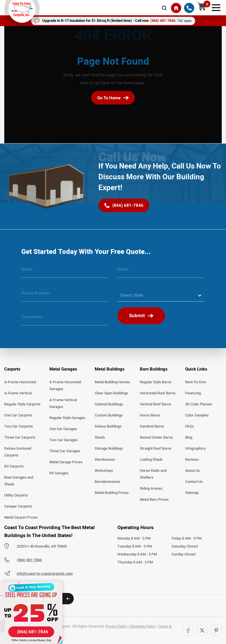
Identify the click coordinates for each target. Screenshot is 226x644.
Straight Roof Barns (156, 449)
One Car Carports (18, 415)
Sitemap (192, 493)
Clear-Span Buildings (111, 393)
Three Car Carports (20, 437)
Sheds (100, 437)
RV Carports (14, 466)
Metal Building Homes (112, 382)
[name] (65, 272)
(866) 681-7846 (29, 560)
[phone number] (65, 295)
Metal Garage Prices (66, 462)
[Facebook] (188, 630)
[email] (161, 272)
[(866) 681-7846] (189, 8)
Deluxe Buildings (108, 426)
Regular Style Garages (67, 418)
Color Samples (197, 415)
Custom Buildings (109, 415)
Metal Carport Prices (21, 517)
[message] (65, 319)
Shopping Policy (143, 626)
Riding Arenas (151, 489)
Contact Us (194, 482)
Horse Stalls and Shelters (153, 474)
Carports (12, 369)
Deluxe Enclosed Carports (18, 452)
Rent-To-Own (196, 382)
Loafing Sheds (151, 460)
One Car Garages (63, 429)
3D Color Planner (199, 404)
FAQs (190, 426)
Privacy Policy (116, 626)
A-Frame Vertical (18, 393)
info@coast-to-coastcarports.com (45, 574)
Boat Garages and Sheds (19, 481)
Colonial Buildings (109, 404)
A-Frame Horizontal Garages (65, 386)
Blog (189, 437)
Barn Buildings (154, 369)
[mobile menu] (216, 7)
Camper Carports (18, 506)
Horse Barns (150, 415)
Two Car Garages (64, 440)
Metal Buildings (110, 369)
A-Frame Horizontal (20, 382)
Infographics (196, 449)
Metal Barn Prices (154, 500)
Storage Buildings (109, 449)
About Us (193, 471)
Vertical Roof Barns (156, 404)
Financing (193, 393)
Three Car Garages (65, 451)
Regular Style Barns (156, 382)
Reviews (192, 460)
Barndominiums (107, 482)
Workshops (104, 471)
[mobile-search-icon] (164, 8)
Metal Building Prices (112, 493)
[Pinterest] (216, 630)
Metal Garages (63, 369)
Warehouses (105, 460)
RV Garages (59, 473)
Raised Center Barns (156, 437)
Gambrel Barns (152, 426)
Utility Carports (16, 495)
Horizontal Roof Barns (158, 393)
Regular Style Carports (22, 404)
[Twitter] (202, 630)
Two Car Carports (19, 426)
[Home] (176, 8)
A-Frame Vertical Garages (63, 403)
